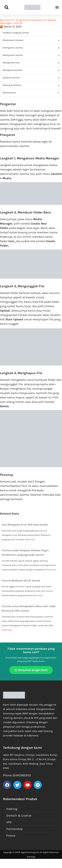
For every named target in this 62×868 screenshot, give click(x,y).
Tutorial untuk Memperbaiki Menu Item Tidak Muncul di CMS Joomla (29, 608)
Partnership (14, 829)
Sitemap (31, 857)
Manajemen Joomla (13, 55)
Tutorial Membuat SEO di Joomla (21, 580)
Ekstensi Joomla (11, 78)
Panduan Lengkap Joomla (16, 33)
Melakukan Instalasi (13, 40)
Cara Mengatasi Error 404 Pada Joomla (25, 525)
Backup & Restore (12, 85)
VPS (9, 822)
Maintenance (9, 93)
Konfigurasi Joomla (13, 48)
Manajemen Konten (13, 70)
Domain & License (19, 816)
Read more (30, 539)
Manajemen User (11, 63)
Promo (11, 836)
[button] (57, 7)
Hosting (12, 809)
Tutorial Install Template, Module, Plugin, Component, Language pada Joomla (25, 553)
